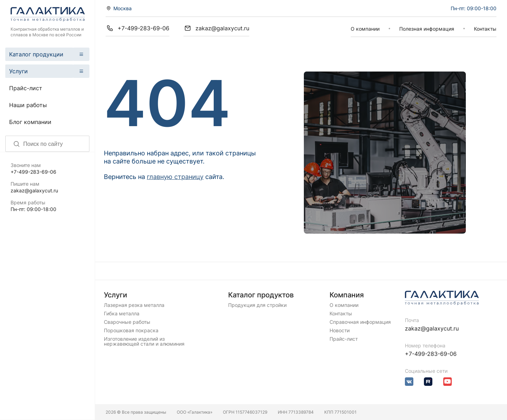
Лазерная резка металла (134, 305)
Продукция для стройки (257, 305)
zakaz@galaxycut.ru (34, 190)
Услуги (18, 71)
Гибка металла (122, 314)
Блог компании (30, 122)
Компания (347, 295)
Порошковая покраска (131, 331)
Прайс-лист (26, 88)
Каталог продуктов (261, 295)
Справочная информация (360, 322)
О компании (365, 29)
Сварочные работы (127, 322)
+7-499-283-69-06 (33, 172)
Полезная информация (427, 29)
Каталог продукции (36, 54)
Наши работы (28, 105)
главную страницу (175, 177)
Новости (340, 331)
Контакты (485, 29)
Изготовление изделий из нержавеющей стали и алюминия (144, 341)
